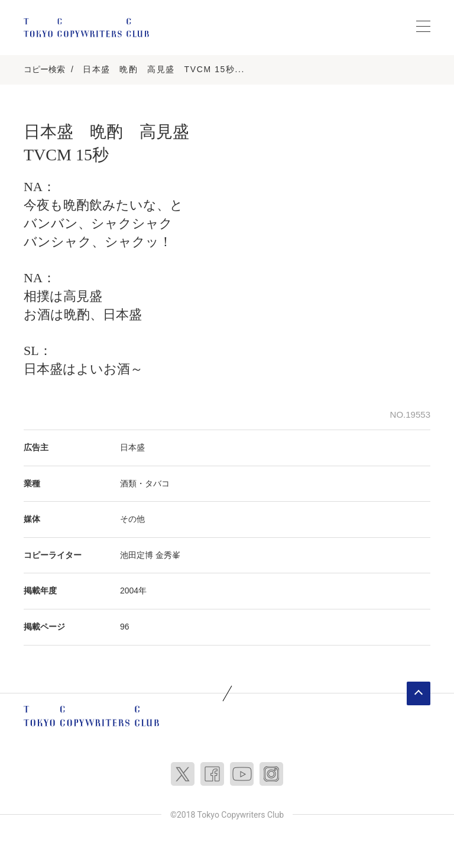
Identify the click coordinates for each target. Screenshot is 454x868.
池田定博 (137, 555)
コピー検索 (44, 69)
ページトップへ (419, 693)
